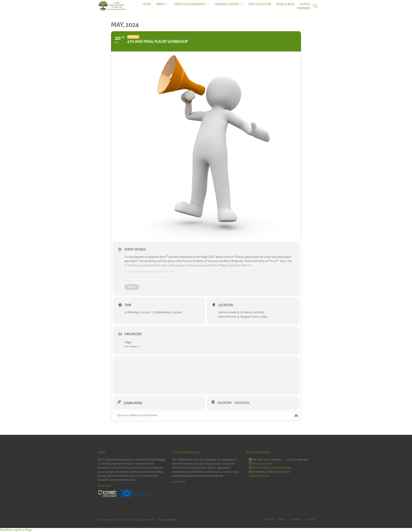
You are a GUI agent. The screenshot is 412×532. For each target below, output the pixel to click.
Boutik (172, 520)
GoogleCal (242, 403)
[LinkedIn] (310, 520)
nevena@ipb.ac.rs (259, 476)
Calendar (224, 403)
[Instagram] (296, 520)
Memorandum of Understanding (271, 468)
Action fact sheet (263, 464)
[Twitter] (282, 520)
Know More (104, 486)
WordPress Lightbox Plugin (16, 530)
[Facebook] (269, 520)
